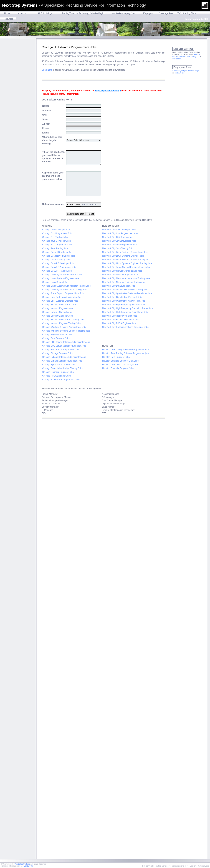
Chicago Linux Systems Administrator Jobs (63, 275)
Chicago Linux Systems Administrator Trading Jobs (66, 286)
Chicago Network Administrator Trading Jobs (64, 320)
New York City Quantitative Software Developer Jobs (127, 293)
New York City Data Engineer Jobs (119, 286)
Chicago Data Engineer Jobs (56, 338)
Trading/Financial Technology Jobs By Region (84, 13)
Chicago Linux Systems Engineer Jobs (61, 278)
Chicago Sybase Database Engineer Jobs (62, 361)
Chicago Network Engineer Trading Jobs (61, 323)
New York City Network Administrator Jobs (122, 271)
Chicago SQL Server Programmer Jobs (61, 350)
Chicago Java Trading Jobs (55, 248)
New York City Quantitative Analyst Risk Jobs (124, 301)
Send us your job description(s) (186, 71)
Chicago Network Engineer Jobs (58, 308)
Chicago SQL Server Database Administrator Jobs (66, 342)
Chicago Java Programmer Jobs (58, 245)
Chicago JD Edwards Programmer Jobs (61, 380)
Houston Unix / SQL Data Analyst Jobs (121, 365)
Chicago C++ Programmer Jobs (57, 233)
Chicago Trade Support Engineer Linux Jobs (63, 293)
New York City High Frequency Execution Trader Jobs (128, 308)
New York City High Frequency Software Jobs (124, 305)
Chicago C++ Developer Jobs (56, 230)
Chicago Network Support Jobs (57, 312)
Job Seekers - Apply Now (123, 13)
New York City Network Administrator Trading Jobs (126, 278)
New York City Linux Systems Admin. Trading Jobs (126, 260)
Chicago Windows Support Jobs (57, 335)
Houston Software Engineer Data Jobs (120, 361)
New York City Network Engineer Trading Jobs (124, 282)
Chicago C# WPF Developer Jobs (58, 263)
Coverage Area (166, 13)
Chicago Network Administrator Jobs (60, 305)
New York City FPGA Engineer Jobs (119, 323)
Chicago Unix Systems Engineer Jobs (60, 301)
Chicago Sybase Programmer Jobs (59, 365)
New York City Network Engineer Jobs (121, 275)
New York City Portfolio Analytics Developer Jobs (125, 327)
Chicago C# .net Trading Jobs (56, 260)
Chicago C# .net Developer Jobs (58, 252)
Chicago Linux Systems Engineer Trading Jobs (65, 290)
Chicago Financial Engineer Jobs (58, 372)
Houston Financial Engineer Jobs (118, 368)
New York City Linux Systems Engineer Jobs (123, 256)
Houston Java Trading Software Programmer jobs (126, 353)
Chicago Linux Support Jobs (56, 282)
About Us (22, 13)
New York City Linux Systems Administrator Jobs (125, 252)
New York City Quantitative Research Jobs (122, 297)
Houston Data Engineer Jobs (116, 357)
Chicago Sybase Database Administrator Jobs (64, 357)
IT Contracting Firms (186, 13)
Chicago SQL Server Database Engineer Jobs (64, 346)
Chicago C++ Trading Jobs (55, 237)
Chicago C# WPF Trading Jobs (57, 271)
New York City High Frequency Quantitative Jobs (125, 312)
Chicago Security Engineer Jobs (58, 316)
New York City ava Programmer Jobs (120, 245)
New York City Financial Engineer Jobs (121, 320)
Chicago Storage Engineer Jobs (57, 353)
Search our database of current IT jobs (186, 55)
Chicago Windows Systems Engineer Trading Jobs (66, 331)
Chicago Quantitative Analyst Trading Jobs (62, 368)
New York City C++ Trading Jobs (118, 237)
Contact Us (28, 866)
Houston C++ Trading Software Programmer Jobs (126, 350)
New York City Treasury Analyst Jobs (120, 316)
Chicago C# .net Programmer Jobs (59, 256)
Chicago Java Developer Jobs (56, 241)
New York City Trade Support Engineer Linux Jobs (126, 267)
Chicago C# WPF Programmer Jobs (59, 267)
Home (7, 13)
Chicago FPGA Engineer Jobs (56, 376)
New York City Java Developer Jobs (119, 241)
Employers (148, 13)
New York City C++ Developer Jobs (119, 230)
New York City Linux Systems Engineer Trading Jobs (127, 263)
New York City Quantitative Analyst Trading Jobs (125, 290)
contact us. (177, 59)
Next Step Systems (23, 864)
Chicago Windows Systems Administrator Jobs (64, 327)
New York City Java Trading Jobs (118, 248)
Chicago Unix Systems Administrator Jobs (62, 297)
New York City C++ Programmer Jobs (120, 233)
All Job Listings (45, 13)
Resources (8, 19)
